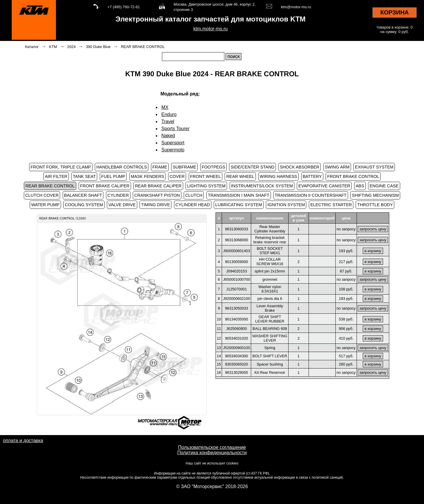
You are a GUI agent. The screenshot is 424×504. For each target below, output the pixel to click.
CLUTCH (194, 195)
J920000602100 (236, 299)
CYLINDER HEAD (193, 205)
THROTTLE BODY (375, 205)
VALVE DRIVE (122, 205)
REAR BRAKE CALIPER (158, 186)
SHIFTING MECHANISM (375, 195)
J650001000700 (236, 279)
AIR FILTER (56, 176)
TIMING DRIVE (155, 205)
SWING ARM (337, 167)
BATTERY (312, 176)
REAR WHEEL (240, 176)
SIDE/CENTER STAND (252, 167)
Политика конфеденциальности (212, 453)
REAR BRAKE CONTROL (143, 47)
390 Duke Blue (98, 47)
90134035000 (236, 319)
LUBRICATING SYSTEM (239, 205)
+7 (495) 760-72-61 (124, 7)
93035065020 (236, 364)
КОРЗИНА (395, 12)
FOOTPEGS (213, 167)
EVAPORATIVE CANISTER (324, 186)
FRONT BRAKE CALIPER (105, 186)
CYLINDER (118, 195)
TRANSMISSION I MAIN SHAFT (239, 195)
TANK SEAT (84, 176)
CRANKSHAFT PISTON (157, 195)
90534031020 (236, 338)
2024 (71, 47)
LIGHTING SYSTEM (206, 186)
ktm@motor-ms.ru (296, 7)
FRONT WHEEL (206, 176)
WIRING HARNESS (278, 176)
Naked (168, 136)
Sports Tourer (175, 129)
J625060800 (236, 329)
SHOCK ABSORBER (299, 167)
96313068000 (236, 240)
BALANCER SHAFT (83, 195)
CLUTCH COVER (42, 195)
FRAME (160, 167)
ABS (360, 186)
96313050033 (236, 308)
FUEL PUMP (113, 176)
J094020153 (236, 271)
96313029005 (236, 372)
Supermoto (173, 150)
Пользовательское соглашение (212, 447)
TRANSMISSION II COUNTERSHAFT (311, 195)
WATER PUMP (45, 205)
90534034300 (236, 356)
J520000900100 (236, 348)
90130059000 (236, 262)
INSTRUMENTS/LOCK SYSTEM (262, 186)
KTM (53, 47)
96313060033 (236, 229)
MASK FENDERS (148, 176)
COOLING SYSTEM (84, 205)
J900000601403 (236, 251)
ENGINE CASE (384, 186)
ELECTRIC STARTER (331, 205)
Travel (168, 122)
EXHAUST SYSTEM (374, 167)
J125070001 (236, 289)
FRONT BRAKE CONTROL (353, 176)
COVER (177, 176)
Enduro (169, 114)
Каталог (32, 47)
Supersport (173, 143)
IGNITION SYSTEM (286, 205)
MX (165, 107)
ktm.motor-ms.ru (211, 29)
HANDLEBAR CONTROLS (122, 167)
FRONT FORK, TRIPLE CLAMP (61, 167)
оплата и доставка (23, 441)
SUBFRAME (184, 167)
